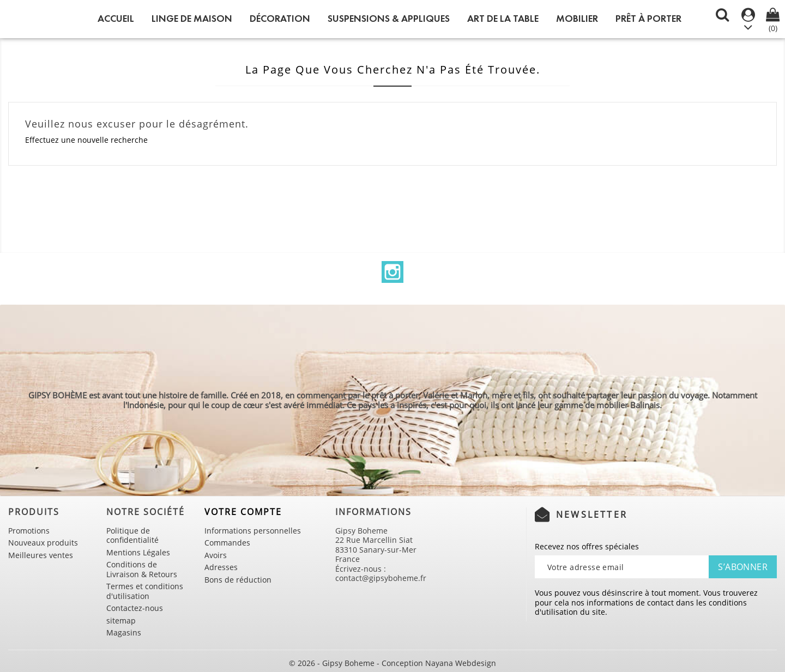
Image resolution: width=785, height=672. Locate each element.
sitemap (121, 620)
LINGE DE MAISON (192, 19)
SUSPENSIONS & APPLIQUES (389, 19)
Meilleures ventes (41, 555)
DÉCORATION (280, 19)
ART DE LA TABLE (503, 19)
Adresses (221, 567)
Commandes (227, 543)
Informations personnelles (253, 531)
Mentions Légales (138, 552)
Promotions (29, 531)
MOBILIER (577, 19)
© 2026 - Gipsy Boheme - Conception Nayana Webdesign (392, 663)
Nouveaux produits (43, 543)
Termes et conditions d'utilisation (145, 591)
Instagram (392, 272)
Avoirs (216, 555)
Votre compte (243, 512)
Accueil (116, 19)
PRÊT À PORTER (648, 19)
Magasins (124, 632)
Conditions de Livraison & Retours (142, 569)
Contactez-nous (135, 608)
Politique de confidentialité (132, 535)
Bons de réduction (238, 580)
